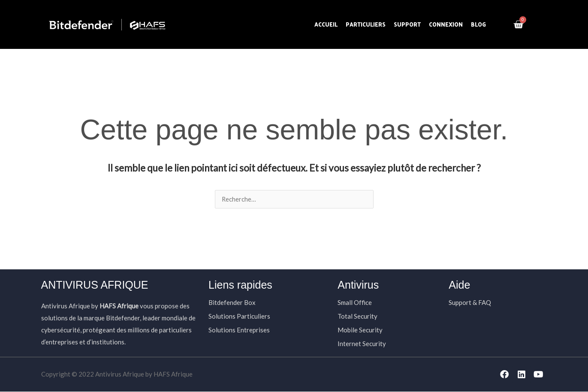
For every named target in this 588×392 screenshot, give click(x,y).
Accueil (326, 24)
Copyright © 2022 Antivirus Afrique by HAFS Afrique (117, 374)
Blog (478, 24)
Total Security (357, 317)
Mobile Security (360, 330)
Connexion (446, 24)
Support (407, 24)
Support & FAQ (470, 303)
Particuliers (366, 24)
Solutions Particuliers (239, 317)
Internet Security (362, 344)
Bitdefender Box (232, 303)
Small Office (355, 303)
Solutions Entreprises (239, 330)
